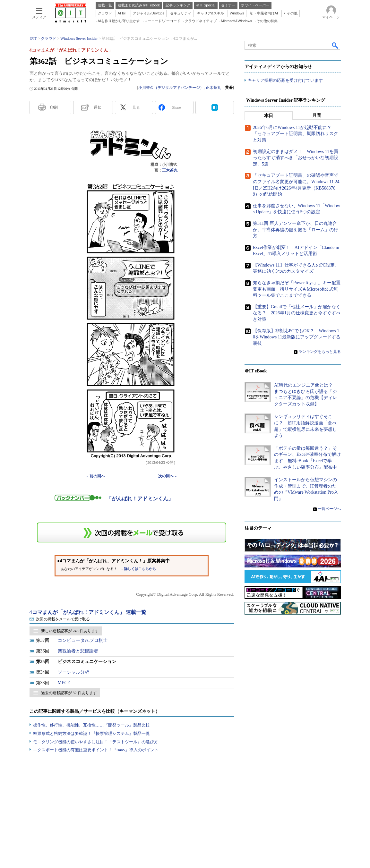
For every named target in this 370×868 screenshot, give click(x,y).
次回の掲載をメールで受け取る (63, 619)
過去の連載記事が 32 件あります (69, 693)
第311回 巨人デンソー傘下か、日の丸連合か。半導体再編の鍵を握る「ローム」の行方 (296, 230)
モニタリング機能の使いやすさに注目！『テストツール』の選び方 (96, 742)
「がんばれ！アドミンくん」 (140, 499)
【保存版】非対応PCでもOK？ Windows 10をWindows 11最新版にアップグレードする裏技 (297, 337)
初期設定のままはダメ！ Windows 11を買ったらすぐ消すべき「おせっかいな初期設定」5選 (296, 158)
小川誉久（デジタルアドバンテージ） (171, 88)
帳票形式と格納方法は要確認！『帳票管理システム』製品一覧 (91, 733)
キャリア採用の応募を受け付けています (285, 80)
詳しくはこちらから (140, 569)
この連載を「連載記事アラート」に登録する (132, 532)
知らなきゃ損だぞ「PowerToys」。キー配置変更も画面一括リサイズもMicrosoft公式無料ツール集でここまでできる (297, 289)
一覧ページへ (329, 508)
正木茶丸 (213, 88)
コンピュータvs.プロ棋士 (83, 640)
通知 (98, 107)
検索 (335, 45)
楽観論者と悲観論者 (78, 651)
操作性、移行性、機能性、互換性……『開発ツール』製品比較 (91, 725)
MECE (64, 683)
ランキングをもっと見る (320, 352)
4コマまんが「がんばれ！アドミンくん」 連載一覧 (88, 612)
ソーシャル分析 (73, 672)
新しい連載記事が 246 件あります (70, 631)
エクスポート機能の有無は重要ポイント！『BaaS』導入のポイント (96, 750)
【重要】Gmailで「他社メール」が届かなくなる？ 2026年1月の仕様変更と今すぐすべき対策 (297, 313)
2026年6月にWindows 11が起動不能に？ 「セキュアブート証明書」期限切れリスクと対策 (296, 134)
